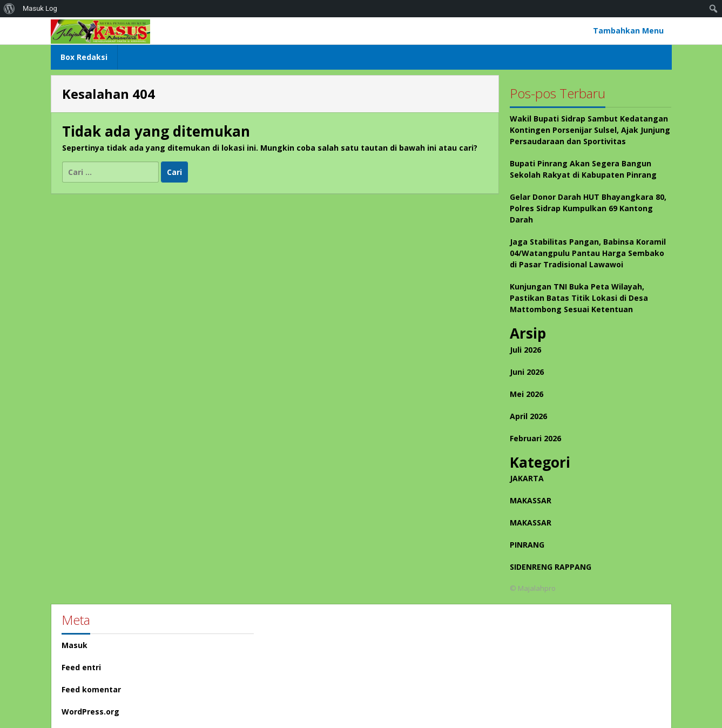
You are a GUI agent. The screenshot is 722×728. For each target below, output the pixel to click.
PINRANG (527, 545)
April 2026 (528, 416)
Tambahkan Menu (628, 31)
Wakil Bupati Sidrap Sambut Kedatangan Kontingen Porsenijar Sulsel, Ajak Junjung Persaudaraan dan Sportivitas (590, 130)
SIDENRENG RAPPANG (551, 567)
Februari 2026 (535, 438)
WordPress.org (90, 712)
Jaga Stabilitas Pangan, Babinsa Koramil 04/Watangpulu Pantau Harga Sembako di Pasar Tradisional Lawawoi (588, 253)
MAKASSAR (531, 500)
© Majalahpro (533, 588)
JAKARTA (527, 478)
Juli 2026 (525, 350)
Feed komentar (91, 689)
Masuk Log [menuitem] (40, 8)
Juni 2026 (527, 372)
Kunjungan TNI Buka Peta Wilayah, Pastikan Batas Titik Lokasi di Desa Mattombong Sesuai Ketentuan (579, 298)
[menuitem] (9, 9)
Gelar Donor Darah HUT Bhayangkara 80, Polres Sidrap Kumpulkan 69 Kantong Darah (588, 208)
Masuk (75, 645)
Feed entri (81, 667)
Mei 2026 (527, 394)
